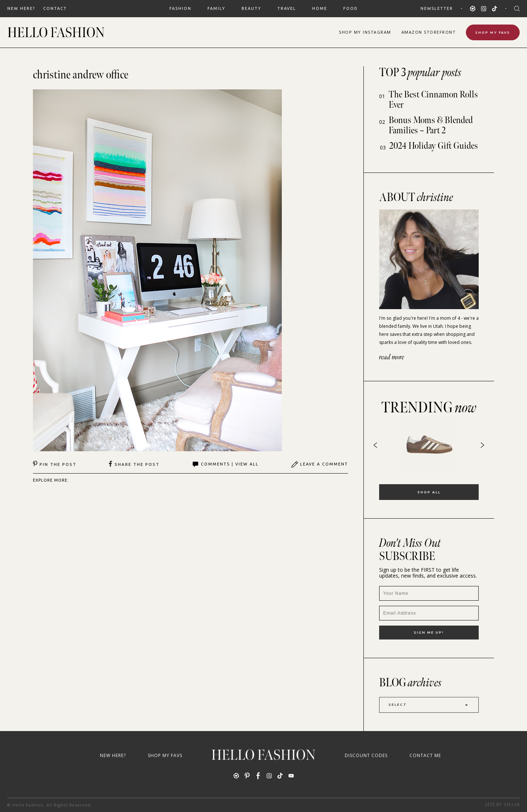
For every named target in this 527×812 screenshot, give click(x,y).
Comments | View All (225, 464)
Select (429, 705)
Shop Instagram (365, 32)
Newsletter (437, 8)
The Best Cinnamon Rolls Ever (433, 100)
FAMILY (216, 8)
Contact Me (425, 755)
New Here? (21, 8)
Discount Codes (366, 755)
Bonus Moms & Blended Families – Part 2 (431, 125)
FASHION (180, 8)
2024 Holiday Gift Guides (434, 146)
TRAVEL (287, 8)
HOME (320, 8)
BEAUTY (251, 8)
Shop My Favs (493, 32)
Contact (55, 8)
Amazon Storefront (429, 32)
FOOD (351, 8)
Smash (512, 805)
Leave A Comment (319, 464)
